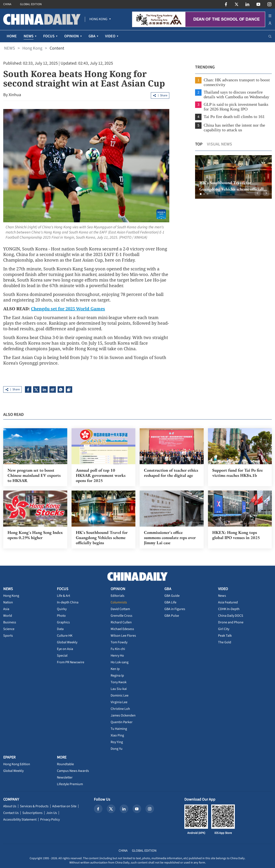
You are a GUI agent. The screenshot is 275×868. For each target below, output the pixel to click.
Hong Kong (32, 48)
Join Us (52, 813)
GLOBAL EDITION (31, 4)
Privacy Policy (50, 820)
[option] (233, 177)
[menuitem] (98, 19)
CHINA (7, 4)
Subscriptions (32, 813)
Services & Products (34, 806)
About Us (10, 806)
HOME (12, 36)
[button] (201, 194)
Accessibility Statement (20, 820)
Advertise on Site (64, 806)
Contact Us (11, 813)
